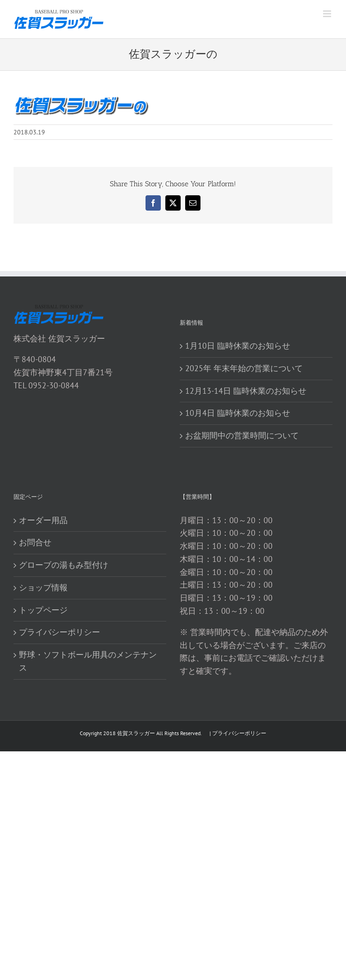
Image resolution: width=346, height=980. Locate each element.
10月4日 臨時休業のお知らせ (238, 413)
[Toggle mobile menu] (328, 14)
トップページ (43, 610)
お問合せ (35, 542)
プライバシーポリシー (59, 632)
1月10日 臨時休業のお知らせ (238, 346)
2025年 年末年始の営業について (244, 368)
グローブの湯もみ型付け (64, 565)
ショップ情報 (43, 587)
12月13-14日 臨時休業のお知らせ (246, 391)
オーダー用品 (43, 520)
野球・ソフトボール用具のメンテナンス (88, 661)
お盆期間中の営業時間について (242, 435)
